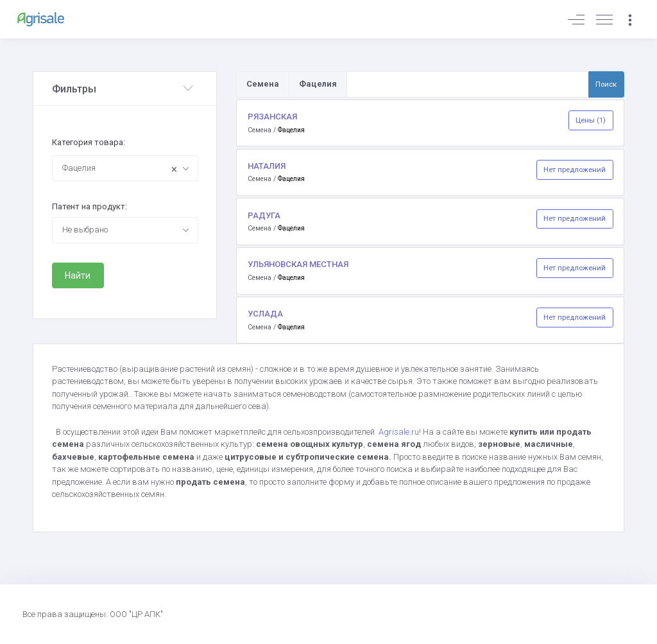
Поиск (606, 84)
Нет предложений (575, 170)
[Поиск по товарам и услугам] (468, 84)
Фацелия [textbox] (120, 169)
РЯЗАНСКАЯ (272, 117)
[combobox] (125, 168)
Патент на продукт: (90, 206)
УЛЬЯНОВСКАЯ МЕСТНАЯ (298, 264)
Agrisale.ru (399, 432)
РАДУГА (264, 215)
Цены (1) (591, 120)
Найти (78, 275)
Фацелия (291, 130)
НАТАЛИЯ (267, 166)
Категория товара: (89, 142)
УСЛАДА (265, 314)
